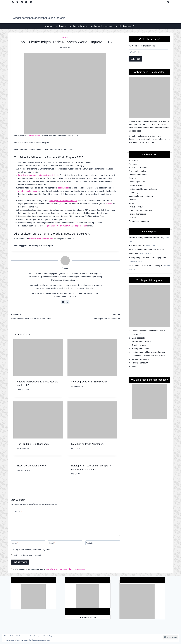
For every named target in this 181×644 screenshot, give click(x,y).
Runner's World (33, 136)
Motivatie (133, 200)
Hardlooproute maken (141, 342)
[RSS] (26, 2)
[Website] (103, 543)
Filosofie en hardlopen (138, 175)
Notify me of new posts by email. (27, 555)
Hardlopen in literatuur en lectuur (143, 189)
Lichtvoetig (133, 193)
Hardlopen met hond (141, 349)
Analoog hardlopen (137, 245)
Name (15, 543)
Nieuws (65, 37)
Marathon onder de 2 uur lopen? (88, 444)
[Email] (31, 2)
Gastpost (133, 178)
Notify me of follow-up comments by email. (32, 550)
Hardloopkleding (136, 185)
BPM (134, 366)
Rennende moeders (137, 214)
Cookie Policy (46, 640)
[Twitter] (17, 2)
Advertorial (133, 160)
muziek (109, 204)
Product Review (135, 207)
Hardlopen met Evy (128, 26)
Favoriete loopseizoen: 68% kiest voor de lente (39, 175)
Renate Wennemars (140, 359)
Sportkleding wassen (141, 356)
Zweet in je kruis (139, 345)
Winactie (132, 217)
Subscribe (135, 59)
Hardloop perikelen (137, 182)
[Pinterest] (22, 2)
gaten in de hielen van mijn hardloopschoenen (67, 226)
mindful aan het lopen (28, 191)
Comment (17, 512)
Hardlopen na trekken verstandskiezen (148, 352)
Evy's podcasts (138, 338)
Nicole (65, 268)
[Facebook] (13, 2)
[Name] (28, 543)
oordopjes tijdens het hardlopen (63, 200)
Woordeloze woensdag (139, 221)
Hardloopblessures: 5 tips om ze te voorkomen (37, 316)
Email (52, 543)
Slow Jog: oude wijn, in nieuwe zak (89, 382)
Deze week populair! (138, 171)
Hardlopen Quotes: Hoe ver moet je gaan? (147, 258)
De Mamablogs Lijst (88, 617)
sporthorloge (64, 188)
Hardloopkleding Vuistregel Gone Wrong (146, 237)
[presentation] (38, 358)
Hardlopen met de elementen (93, 316)
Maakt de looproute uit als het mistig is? (146, 266)
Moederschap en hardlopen (141, 196)
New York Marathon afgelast (32, 466)
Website (90, 543)
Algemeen (133, 164)
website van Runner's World (41, 239)
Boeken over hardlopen (139, 168)
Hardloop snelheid (140, 331)
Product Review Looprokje (140, 210)
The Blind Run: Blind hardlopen (33, 444)
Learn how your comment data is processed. (65, 569)
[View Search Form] (168, 2)
